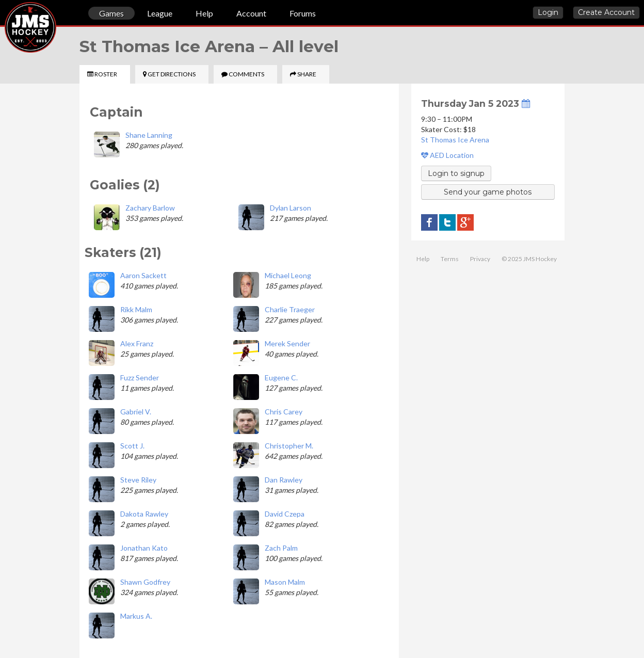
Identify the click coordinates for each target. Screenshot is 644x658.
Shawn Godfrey (145, 582)
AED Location (447, 155)
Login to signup (456, 173)
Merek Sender (287, 343)
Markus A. (136, 616)
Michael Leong (288, 275)
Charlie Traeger (290, 309)
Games (111, 13)
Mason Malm (285, 582)
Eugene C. (281, 378)
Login (548, 12)
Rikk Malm (136, 309)
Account (251, 13)
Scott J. (132, 446)
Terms (450, 259)
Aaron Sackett (143, 275)
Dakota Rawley (144, 514)
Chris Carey (284, 412)
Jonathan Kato (144, 548)
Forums (303, 13)
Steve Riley (138, 480)
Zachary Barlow (150, 208)
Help (204, 13)
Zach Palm (281, 548)
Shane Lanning (149, 135)
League (160, 13)
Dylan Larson (291, 208)
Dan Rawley (284, 480)
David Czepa (285, 514)
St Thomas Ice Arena (455, 140)
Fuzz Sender (140, 378)
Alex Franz (137, 343)
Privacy (480, 259)
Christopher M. (289, 446)
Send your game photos (488, 192)
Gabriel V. (136, 412)
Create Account (606, 12)
